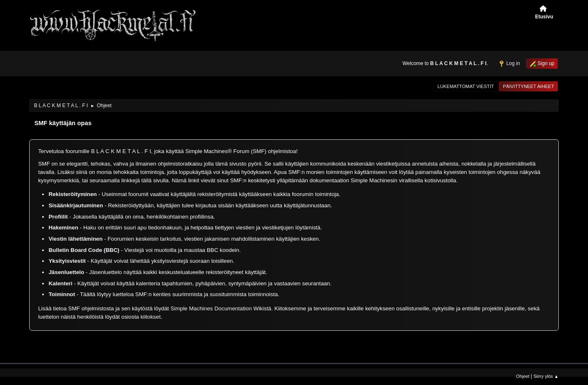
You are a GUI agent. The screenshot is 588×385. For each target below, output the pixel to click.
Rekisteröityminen (73, 194)
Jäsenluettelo (66, 272)
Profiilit (58, 217)
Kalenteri (60, 283)
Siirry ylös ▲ (546, 376)
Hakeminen (63, 228)
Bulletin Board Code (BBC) (85, 250)
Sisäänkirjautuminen (76, 205)
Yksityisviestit (67, 261)
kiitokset (151, 317)
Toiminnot (62, 294)
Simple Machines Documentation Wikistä (221, 308)
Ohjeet (523, 376)
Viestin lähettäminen (75, 239)
